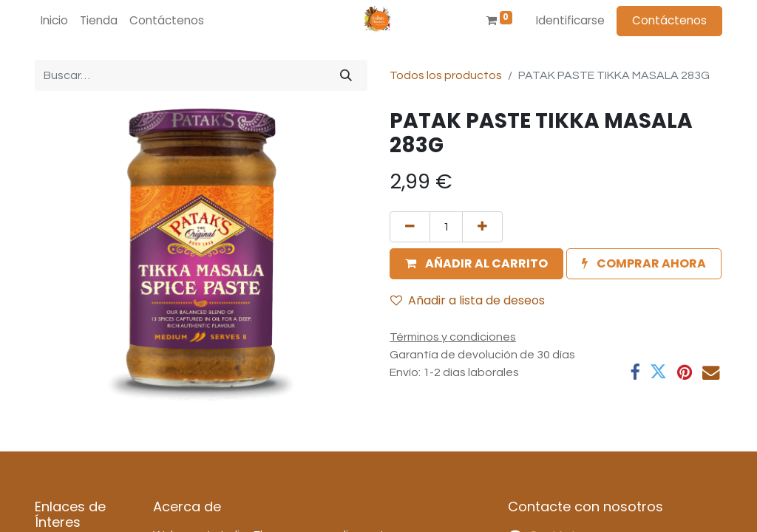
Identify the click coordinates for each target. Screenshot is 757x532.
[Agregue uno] (482, 227)
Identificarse (570, 20)
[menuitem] (54, 21)
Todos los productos (446, 75)
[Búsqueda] (346, 75)
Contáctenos (669, 20)
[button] (476, 264)
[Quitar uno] (410, 227)
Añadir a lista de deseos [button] (468, 300)
